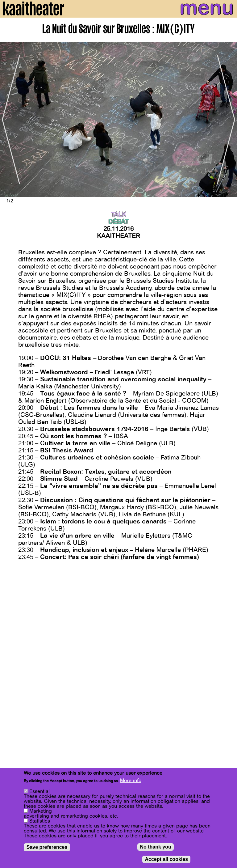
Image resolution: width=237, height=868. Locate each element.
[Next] (228, 120)
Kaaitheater (118, 236)
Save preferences (47, 847)
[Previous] (9, 120)
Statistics (40, 821)
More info (131, 781)
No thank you (155, 847)
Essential (39, 791)
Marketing (41, 811)
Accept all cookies (166, 859)
